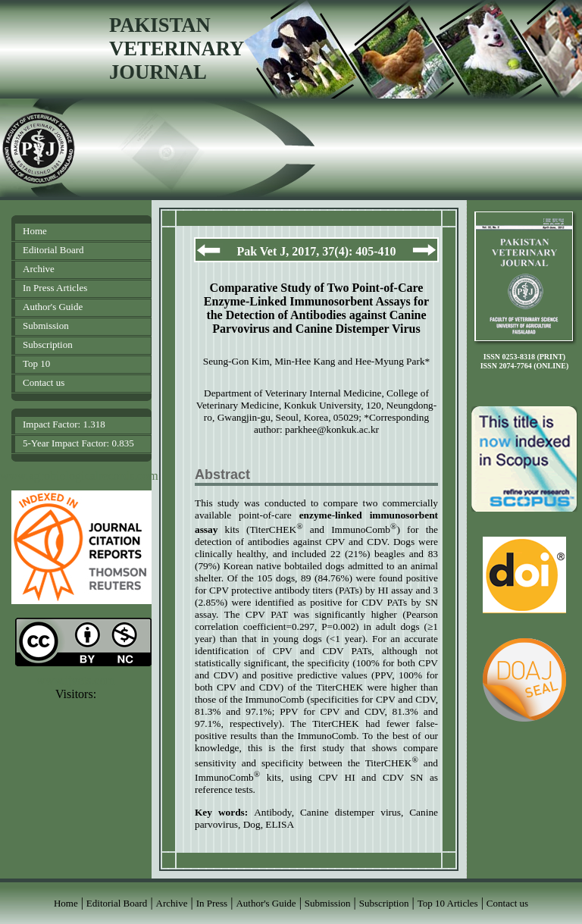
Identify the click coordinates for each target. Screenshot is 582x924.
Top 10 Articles (448, 903)
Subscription (48, 345)
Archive (39, 269)
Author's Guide (53, 307)
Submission (46, 326)
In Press (212, 903)
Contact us (44, 382)
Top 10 (36, 363)
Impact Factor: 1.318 (64, 424)
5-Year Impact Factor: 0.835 (78, 443)
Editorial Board (53, 250)
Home (35, 231)
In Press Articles (55, 288)
